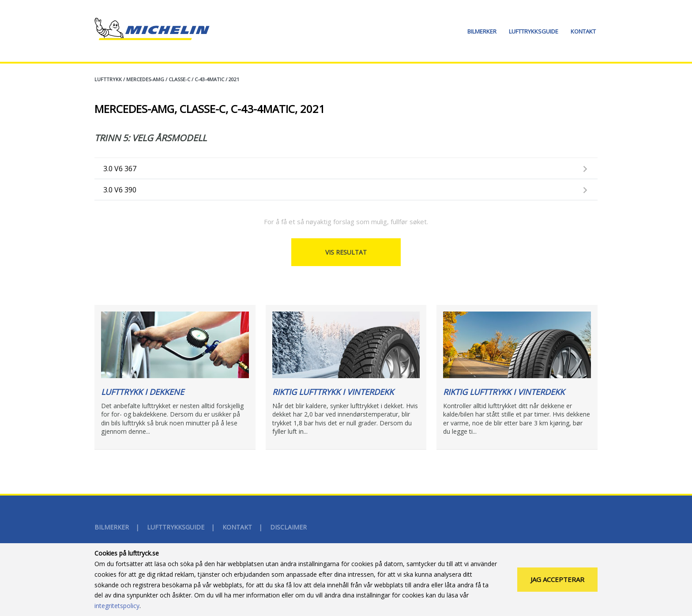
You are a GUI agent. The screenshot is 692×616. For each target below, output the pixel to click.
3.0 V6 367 (120, 169)
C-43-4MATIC (209, 79)
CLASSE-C (179, 79)
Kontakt (583, 31)
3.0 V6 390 (120, 190)
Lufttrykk (108, 79)
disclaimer (288, 527)
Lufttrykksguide (534, 31)
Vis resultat (346, 252)
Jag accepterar (557, 585)
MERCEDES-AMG (145, 79)
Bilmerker (482, 31)
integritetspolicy (117, 611)
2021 (234, 79)
